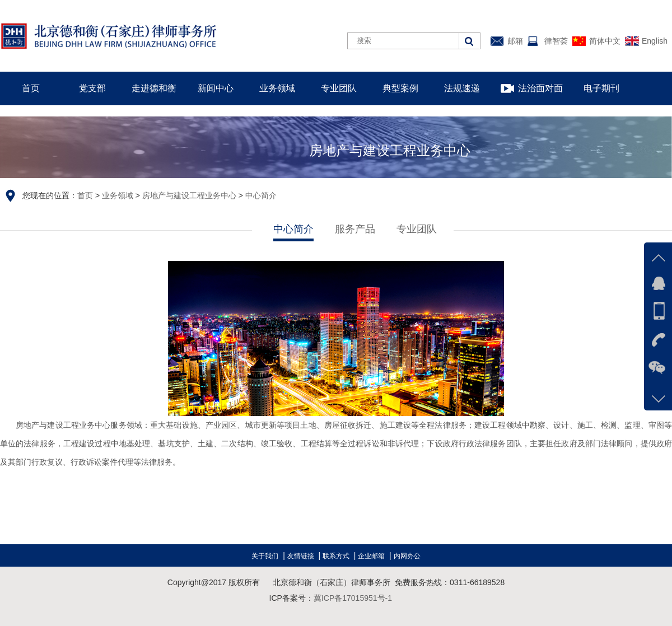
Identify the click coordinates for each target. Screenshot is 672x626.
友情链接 (301, 556)
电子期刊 (601, 88)
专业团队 (339, 88)
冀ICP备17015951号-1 (353, 598)
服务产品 (355, 229)
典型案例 (400, 88)
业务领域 (277, 88)
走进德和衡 (154, 88)
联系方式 (336, 556)
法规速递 (462, 88)
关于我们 (265, 556)
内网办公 (407, 556)
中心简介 (261, 195)
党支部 (92, 88)
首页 (31, 88)
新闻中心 (216, 88)
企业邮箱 (371, 556)
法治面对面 (540, 88)
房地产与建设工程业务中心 (189, 195)
